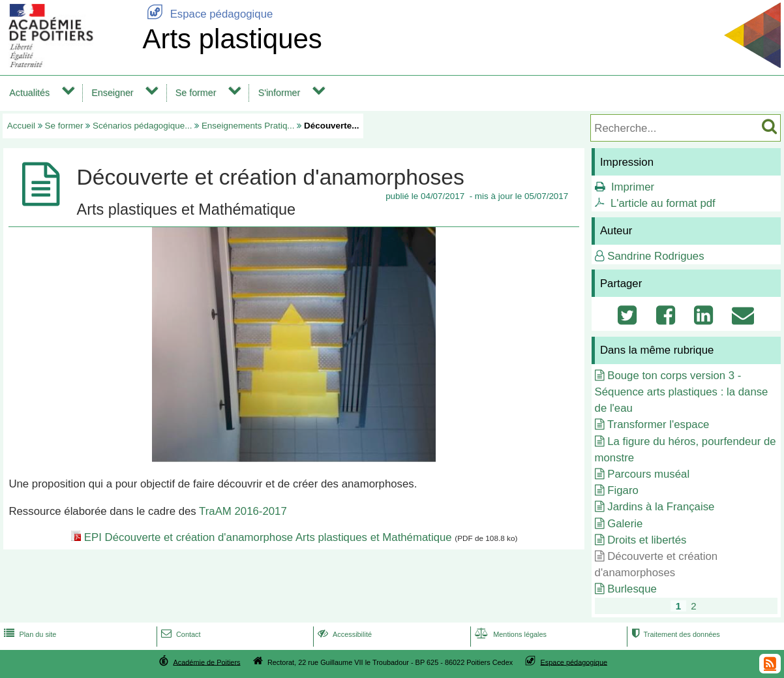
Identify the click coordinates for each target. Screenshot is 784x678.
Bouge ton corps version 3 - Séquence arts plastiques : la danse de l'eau (682, 392)
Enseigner (112, 93)
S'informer (279, 93)
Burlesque (632, 589)
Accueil (21, 126)
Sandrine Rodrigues (656, 256)
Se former (196, 93)
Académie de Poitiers (206, 662)
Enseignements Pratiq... (248, 126)
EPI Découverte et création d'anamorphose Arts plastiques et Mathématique (268, 537)
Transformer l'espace (658, 424)
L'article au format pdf (663, 203)
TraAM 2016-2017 (243, 511)
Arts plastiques (232, 39)
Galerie (625, 524)
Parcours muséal (648, 474)
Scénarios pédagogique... (142, 126)
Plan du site (29, 634)
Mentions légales (509, 634)
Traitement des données (675, 634)
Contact (180, 634)
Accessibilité (343, 634)
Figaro (623, 490)
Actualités (29, 93)
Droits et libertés (647, 540)
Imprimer (633, 187)
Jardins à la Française (661, 507)
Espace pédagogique (207, 14)
